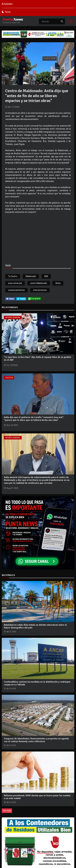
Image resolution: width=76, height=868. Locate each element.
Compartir (34, 299)
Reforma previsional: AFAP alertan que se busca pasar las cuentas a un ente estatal (37, 797)
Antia (58, 283)
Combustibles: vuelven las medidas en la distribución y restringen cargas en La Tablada (37, 683)
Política (9, 378)
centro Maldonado (39, 283)
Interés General (13, 318)
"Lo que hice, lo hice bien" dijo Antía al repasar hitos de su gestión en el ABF (38, 359)
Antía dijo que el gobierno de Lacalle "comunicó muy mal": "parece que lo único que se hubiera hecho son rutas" (34, 419)
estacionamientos (16, 290)
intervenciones (40, 290)
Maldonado (31, 276)
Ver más (7, 811)
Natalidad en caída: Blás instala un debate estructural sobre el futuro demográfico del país (35, 626)
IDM (46, 276)
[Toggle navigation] (70, 21)
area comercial (15, 283)
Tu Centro (13, 276)
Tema (8, 12)
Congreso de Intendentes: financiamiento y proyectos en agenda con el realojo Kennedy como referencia (36, 740)
